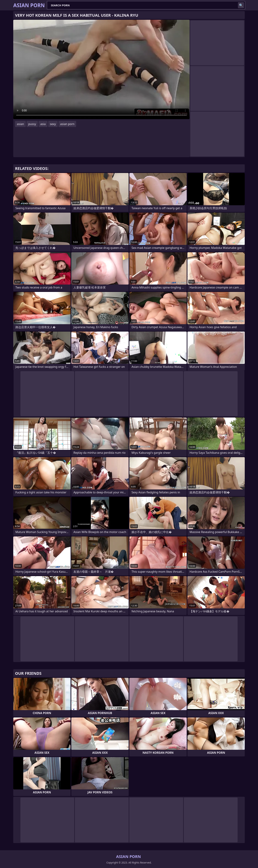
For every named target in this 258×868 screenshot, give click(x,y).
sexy (53, 124)
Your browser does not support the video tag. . (101, 69)
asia (43, 124)
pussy (32, 124)
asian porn (67, 124)
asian (20, 124)
